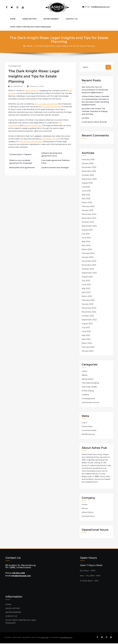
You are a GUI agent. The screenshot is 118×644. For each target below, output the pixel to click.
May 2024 (86, 242)
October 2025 (88, 176)
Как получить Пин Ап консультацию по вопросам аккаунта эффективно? (95, 90)
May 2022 (86, 336)
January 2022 (88, 352)
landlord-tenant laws (32, 126)
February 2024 (88, 254)
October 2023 (88, 270)
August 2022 (87, 324)
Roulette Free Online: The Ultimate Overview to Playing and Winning (95, 112)
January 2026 (88, 164)
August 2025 (87, 184)
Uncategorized (15, 67)
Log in (84, 423)
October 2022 (88, 317)
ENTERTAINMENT (51, 20)
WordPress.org (88, 435)
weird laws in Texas (50, 139)
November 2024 (89, 219)
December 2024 (89, 215)
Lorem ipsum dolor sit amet (94, 123)
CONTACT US (72, 20)
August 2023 (87, 277)
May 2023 (86, 289)
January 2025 (88, 211)
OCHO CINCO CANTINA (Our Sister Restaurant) (30, 28)
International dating (90, 384)
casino (84, 372)
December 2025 (89, 168)
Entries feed (87, 427)
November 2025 (89, 172)
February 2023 (88, 301)
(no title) (85, 119)
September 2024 (89, 227)
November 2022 (89, 313)
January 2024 (88, 258)
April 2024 (86, 246)
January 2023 (88, 305)
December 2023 (89, 262)
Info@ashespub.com (100, 7)
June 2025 (86, 192)
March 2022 (87, 344)
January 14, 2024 (37, 87)
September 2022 (89, 320)
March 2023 (87, 297)
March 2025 (87, 203)
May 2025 (86, 195)
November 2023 (89, 266)
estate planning (31, 91)
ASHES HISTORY (30, 20)
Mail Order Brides (89, 387)
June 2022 (86, 332)
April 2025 (86, 199)
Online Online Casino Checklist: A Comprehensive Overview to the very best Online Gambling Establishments (96, 101)
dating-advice (88, 380)
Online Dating (88, 391)
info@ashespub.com (21, 576)
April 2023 (86, 293)
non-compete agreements (46, 105)
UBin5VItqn (18, 87)
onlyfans (85, 395)
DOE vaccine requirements (31, 142)
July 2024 (86, 234)
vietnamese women (90, 403)
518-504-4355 (19, 574)
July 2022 (86, 328)
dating (84, 376)
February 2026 (88, 160)
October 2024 (88, 223)
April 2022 (86, 340)
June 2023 (86, 285)
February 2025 (88, 207)
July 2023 (86, 281)
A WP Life (44, 638)
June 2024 (86, 238)
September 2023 (89, 274)
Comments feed (89, 431)
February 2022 (88, 348)
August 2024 (87, 231)
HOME (13, 20)
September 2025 (89, 180)
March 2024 (87, 250)
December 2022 (89, 309)
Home (29, 47)
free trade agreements (51, 107)
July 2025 (86, 188)
